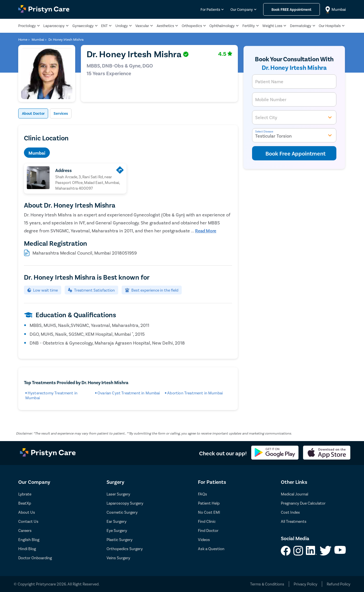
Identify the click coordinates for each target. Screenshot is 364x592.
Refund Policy (339, 584)
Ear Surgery (116, 521)
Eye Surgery (117, 530)
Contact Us (28, 521)
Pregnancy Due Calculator (303, 503)
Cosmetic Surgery (122, 512)
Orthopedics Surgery (125, 549)
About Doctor (37, 113)
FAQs (203, 494)
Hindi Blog (27, 549)
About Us (27, 512)
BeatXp (25, 503)
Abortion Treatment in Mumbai (195, 393)
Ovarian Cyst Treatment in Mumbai (129, 393)
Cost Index (290, 512)
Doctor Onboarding (35, 558)
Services (70, 113)
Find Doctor (208, 530)
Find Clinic (207, 521)
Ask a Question (211, 549)
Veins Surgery (118, 558)
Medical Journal (295, 494)
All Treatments (294, 521)
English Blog (29, 539)
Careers (25, 530)
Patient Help (209, 503)
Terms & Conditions (267, 584)
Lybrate (25, 494)
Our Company (242, 9)
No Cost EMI (209, 512)
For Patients (210, 9)
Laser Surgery (118, 494)
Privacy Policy (305, 584)
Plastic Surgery (119, 539)
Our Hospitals (330, 26)
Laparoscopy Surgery (125, 503)
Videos (204, 539)
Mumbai (37, 153)
